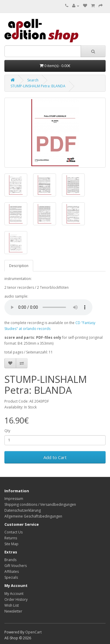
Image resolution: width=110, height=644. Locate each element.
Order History (16, 599)
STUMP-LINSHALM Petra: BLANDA (38, 86)
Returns (11, 538)
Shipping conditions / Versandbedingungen (40, 504)
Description (19, 266)
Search (33, 80)
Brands (10, 560)
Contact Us (13, 532)
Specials (11, 577)
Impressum (14, 499)
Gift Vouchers (16, 566)
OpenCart (33, 632)
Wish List (12, 605)
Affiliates (12, 572)
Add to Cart (55, 457)
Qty (7, 431)
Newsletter (13, 611)
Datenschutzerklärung (23, 510)
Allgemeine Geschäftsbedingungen (33, 516)
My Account (14, 594)
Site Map (11, 544)
